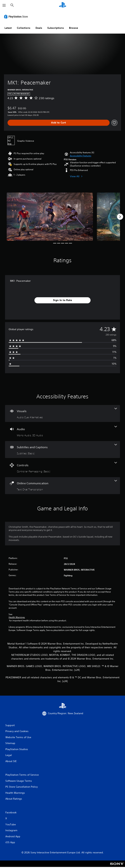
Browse (74, 28)
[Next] (120, 217)
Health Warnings (17, 617)
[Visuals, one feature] (63, 413)
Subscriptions (56, 28)
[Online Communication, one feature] (63, 486)
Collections (24, 28)
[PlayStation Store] (17, 16)
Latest (8, 28)
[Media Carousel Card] (50, 217)
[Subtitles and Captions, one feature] (63, 450)
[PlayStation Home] (63, 5)
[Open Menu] (4, 5)
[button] (81, 156)
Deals (39, 28)
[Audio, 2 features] (63, 431)
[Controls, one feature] (63, 468)
